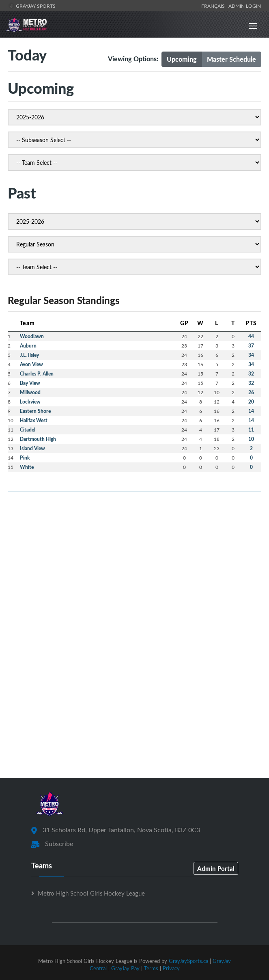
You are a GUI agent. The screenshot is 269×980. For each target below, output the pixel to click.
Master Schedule (231, 59)
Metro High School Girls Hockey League (91, 893)
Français (214, 6)
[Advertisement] (134, 555)
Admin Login (245, 6)
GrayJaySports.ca (188, 961)
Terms (151, 968)
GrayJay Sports (32, 6)
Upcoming (182, 59)
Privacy (171, 968)
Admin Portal (216, 868)
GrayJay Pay (125, 968)
